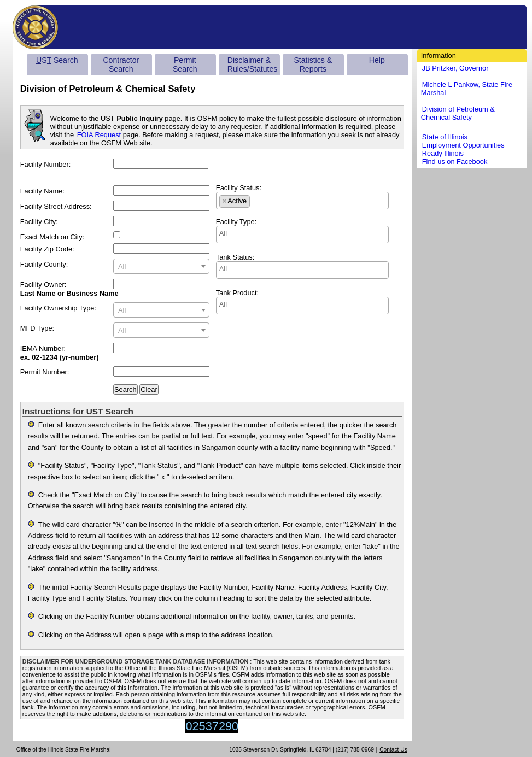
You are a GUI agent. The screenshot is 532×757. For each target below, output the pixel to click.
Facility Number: (45, 164)
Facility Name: (42, 191)
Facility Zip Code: (47, 249)
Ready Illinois (443, 153)
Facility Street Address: (56, 206)
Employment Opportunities (463, 145)
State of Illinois (445, 137)
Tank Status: (235, 257)
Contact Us (393, 750)
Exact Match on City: (52, 237)
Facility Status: (239, 188)
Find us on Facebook (455, 162)
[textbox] (161, 267)
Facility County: (44, 264)
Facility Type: (236, 222)
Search (57, 60)
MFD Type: (37, 328)
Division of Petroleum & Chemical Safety (458, 113)
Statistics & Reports (313, 64)
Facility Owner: (43, 284)
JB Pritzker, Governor (455, 68)
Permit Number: (45, 372)
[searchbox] (255, 199)
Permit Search (185, 64)
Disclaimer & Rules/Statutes (253, 64)
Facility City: (39, 222)
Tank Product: (237, 293)
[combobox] (161, 266)
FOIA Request (99, 135)
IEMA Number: (43, 348)
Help (377, 60)
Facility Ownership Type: (58, 308)
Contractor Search (121, 64)
